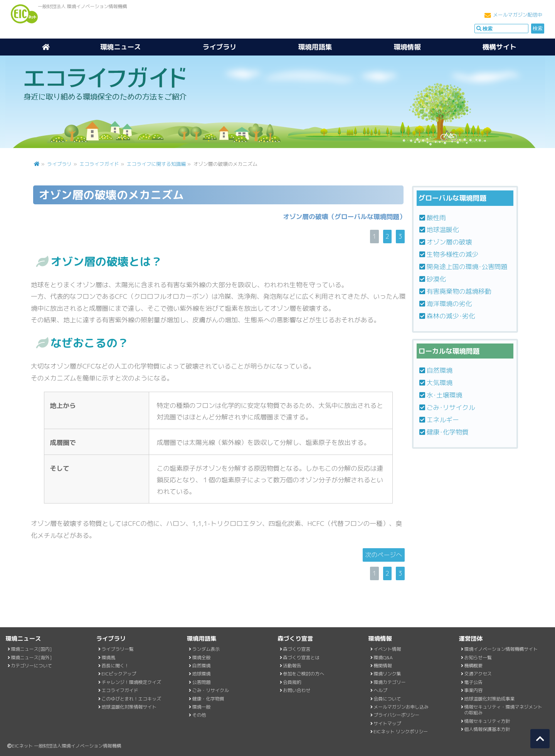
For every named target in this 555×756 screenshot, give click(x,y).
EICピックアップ (119, 674)
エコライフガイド (99, 164)
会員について (387, 699)
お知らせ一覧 (478, 658)
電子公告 (474, 682)
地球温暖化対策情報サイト (129, 707)
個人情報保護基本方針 (487, 729)
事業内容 (474, 690)
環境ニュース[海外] (31, 658)
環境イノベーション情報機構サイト (501, 649)
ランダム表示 (206, 649)
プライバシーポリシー (396, 715)
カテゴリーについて (31, 666)
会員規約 (292, 682)
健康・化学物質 (208, 699)
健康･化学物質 (448, 432)
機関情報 (383, 666)
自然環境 (440, 370)
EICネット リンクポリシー (401, 732)
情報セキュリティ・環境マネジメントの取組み (503, 710)
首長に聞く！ (115, 666)
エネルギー (443, 420)
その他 (199, 715)
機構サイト (499, 47)
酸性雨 (436, 218)
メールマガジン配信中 (518, 15)
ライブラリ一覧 (117, 649)
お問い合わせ (297, 690)
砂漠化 (436, 279)
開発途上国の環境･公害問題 (467, 267)
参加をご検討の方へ (304, 674)
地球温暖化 (443, 230)
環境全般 (202, 658)
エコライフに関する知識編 (157, 164)
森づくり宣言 (297, 649)
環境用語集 (315, 47)
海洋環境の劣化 (449, 304)
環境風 (108, 658)
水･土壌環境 (444, 395)
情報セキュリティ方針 (487, 721)
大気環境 (440, 383)
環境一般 (202, 707)
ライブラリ (220, 47)
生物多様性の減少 (452, 254)
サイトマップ (387, 723)
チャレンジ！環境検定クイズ (131, 682)
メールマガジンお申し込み (401, 707)
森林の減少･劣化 (451, 316)
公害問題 (202, 682)
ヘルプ (380, 690)
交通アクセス (478, 674)
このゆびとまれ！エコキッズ (131, 699)
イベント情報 (387, 649)
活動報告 (292, 666)
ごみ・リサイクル (211, 690)
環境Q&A (383, 658)
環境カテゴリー (389, 682)
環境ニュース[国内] (31, 649)
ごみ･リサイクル (451, 407)
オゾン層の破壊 (449, 242)
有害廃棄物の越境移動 (459, 291)
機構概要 (474, 666)
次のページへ (383, 555)
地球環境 (202, 674)
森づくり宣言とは (301, 658)
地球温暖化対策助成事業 (490, 699)
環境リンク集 (387, 674)
